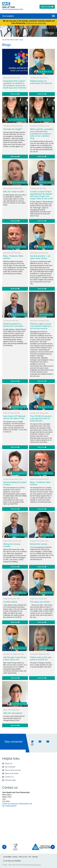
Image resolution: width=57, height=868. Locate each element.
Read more (15, 94)
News (17, 40)
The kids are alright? (13, 129)
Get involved (9, 767)
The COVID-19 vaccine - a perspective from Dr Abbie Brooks (41, 418)
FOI (30, 857)
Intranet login (9, 780)
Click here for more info (36, 23)
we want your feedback (12, 861)
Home (12, 40)
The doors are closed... (41, 602)
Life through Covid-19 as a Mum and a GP (15, 658)
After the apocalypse (13, 713)
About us (7, 763)
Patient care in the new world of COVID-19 (41, 658)
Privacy (15, 857)
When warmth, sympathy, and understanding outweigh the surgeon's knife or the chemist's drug (42, 134)
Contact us (8, 777)
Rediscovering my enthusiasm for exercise (41, 82)
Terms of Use (23, 857)
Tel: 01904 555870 (9, 806)
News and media (10, 773)
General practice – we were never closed (40, 257)
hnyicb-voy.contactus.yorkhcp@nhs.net (17, 804)
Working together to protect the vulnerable (13, 325)
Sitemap (35, 857)
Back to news (47, 7)
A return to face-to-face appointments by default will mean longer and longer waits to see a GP (41, 195)
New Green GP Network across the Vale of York (14, 417)
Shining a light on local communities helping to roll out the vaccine (41, 326)
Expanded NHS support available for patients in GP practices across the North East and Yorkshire (15, 84)
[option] (15, 847)
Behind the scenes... (40, 544)
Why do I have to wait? (14, 192)
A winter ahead (10, 602)
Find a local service (11, 770)
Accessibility (7, 857)
